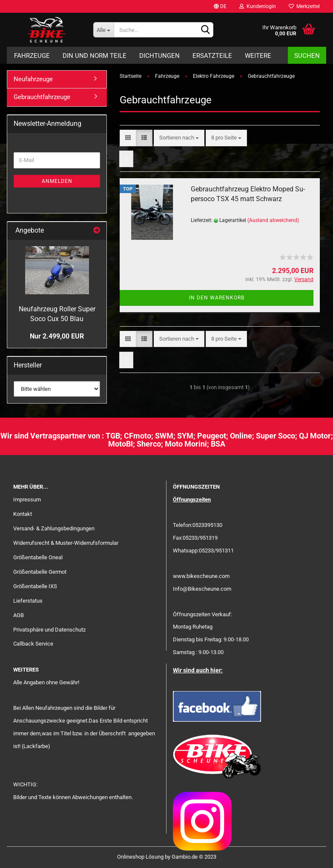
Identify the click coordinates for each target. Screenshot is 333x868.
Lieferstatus (28, 601)
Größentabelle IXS (35, 586)
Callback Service (33, 644)
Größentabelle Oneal (38, 557)
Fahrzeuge (32, 56)
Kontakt (23, 514)
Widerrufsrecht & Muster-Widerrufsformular (66, 543)
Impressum (27, 499)
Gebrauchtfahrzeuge (42, 97)
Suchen (307, 56)
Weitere (258, 56)
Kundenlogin (258, 6)
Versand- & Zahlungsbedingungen (54, 528)
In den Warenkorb (217, 298)
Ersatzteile (212, 56)
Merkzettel (304, 6)
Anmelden (57, 181)
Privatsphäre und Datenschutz (49, 630)
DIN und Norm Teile (95, 56)
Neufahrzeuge (33, 79)
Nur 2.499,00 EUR (57, 336)
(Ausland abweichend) (273, 220)
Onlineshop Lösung (140, 857)
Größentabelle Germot (40, 572)
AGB (19, 615)
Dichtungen (159, 56)
